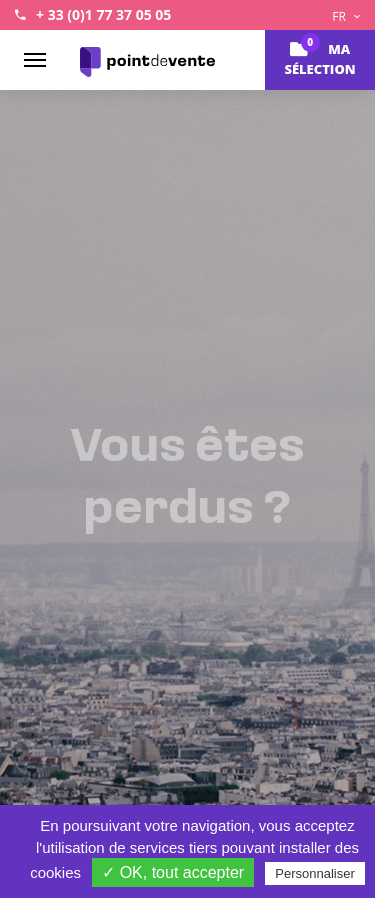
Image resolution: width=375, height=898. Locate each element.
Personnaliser (315, 873)
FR (346, 16)
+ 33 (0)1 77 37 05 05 (103, 14)
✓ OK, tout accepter (173, 872)
